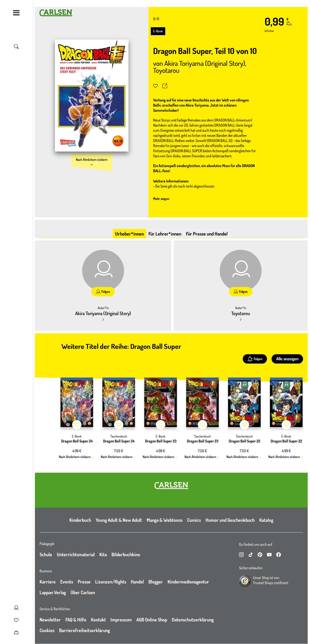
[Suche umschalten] (16, 47)
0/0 (156, 19)
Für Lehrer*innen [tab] (165, 234)
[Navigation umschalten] (16, 13)
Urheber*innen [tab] (130, 234)
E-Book (158, 31)
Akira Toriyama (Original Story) (205, 63)
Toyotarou (166, 70)
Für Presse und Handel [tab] (207, 234)
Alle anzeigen (287, 359)
